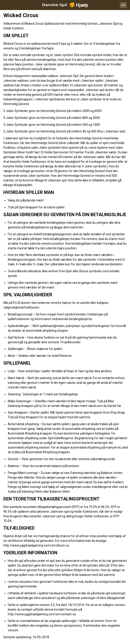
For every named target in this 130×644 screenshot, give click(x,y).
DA (123, 5)
